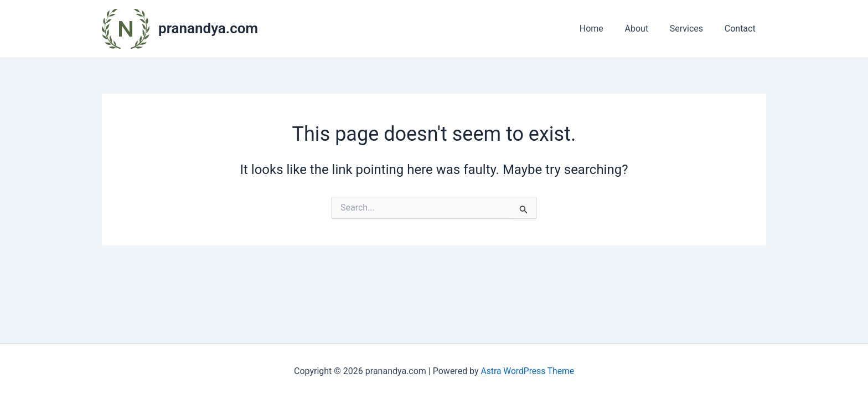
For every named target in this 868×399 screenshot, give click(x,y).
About (646, 29)
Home (604, 29)
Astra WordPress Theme (528, 371)
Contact (742, 29)
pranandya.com (208, 28)
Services (692, 29)
